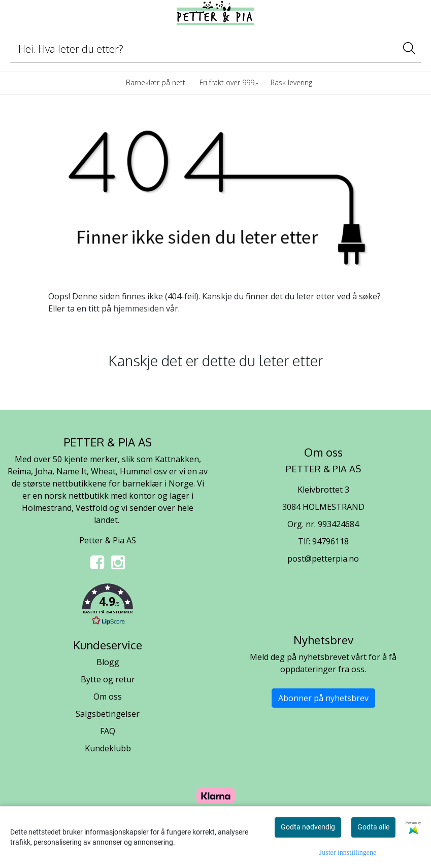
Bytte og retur (108, 679)
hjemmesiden (139, 308)
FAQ (108, 731)
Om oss (108, 697)
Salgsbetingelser (108, 714)
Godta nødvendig (308, 827)
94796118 (330, 541)
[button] (108, 606)
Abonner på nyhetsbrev (323, 698)
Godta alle (373, 827)
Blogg (108, 662)
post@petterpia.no (323, 559)
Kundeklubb (108, 748)
